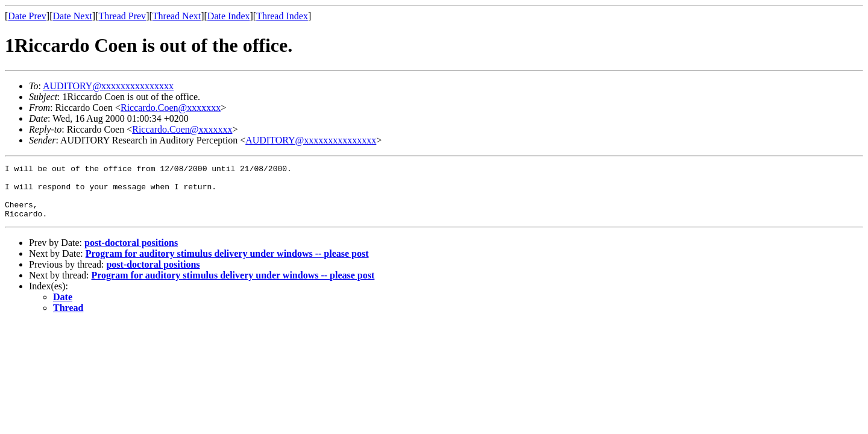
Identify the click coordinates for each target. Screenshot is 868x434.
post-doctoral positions (131, 253)
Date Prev (27, 16)
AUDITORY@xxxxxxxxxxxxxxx (108, 86)
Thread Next (177, 16)
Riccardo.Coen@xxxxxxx (171, 108)
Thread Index (282, 16)
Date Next (73, 16)
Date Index (229, 16)
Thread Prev (122, 16)
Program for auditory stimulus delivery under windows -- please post (227, 264)
